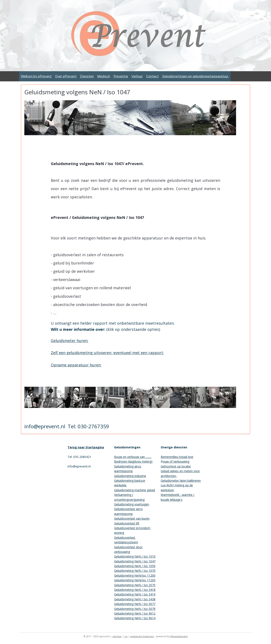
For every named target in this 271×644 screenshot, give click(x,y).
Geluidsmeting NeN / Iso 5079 (135, 609)
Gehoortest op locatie (176, 466)
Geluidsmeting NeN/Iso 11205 (135, 580)
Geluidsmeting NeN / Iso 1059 (135, 566)
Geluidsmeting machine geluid (135, 490)
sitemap (117, 636)
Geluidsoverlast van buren (132, 518)
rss (126, 636)
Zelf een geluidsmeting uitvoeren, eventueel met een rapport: (107, 353)
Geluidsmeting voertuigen (132, 504)
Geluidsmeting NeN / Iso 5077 (135, 604)
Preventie (121, 76)
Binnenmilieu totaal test (177, 457)
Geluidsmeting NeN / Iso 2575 (135, 585)
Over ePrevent (66, 76)
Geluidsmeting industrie (130, 476)
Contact (152, 76)
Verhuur (137, 76)
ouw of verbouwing (176, 461)
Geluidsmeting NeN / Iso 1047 (135, 561)
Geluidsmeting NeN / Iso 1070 (135, 571)
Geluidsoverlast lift (127, 523)
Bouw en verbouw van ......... (133, 457)
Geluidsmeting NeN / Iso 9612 (135, 613)
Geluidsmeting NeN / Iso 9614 (135, 618)
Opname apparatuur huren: (76, 365)
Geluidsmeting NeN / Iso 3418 (135, 590)
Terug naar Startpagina (86, 447)
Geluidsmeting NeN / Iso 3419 (135, 594)
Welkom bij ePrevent (36, 76)
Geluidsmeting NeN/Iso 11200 (135, 575)
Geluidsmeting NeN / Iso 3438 (135, 599)
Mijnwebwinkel (179, 636)
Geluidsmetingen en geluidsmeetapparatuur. (196, 76)
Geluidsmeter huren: (70, 341)
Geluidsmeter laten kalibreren (181, 481)
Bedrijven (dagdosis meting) (133, 461)
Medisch (104, 76)
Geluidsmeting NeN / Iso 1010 (135, 556)
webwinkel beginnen (142, 636)
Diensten (87, 76)
